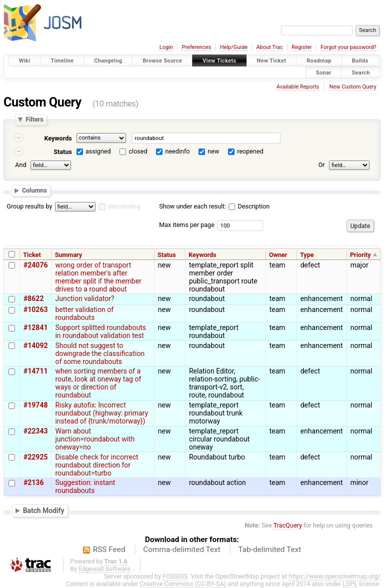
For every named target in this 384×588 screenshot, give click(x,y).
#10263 (35, 309)
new (213, 151)
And (20, 165)
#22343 (35, 431)
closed (138, 151)
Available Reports (298, 87)
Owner (278, 255)
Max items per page (187, 225)
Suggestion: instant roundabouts (85, 486)
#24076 (35, 265)
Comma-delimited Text (182, 549)
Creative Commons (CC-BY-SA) (183, 584)
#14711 (35, 371)
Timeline (62, 61)
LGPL (350, 584)
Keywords (58, 138)
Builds (360, 61)
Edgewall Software (104, 569)
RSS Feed (109, 549)
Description (249, 206)
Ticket (32, 255)
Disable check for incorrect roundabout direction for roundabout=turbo (96, 465)
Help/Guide (234, 47)
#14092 (35, 345)
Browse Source (162, 61)
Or (322, 165)
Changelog (108, 61)
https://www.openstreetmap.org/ (334, 576)
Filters (34, 120)
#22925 (35, 457)
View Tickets (219, 61)
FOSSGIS (175, 576)
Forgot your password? (348, 47)
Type (307, 255)
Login (166, 47)
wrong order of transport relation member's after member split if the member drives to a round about (98, 277)
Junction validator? (84, 298)
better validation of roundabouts (84, 313)
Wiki (25, 61)
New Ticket (272, 61)
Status (63, 152)
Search (361, 72)
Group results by (29, 206)
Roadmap (319, 61)
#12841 (35, 327)
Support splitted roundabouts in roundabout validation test (100, 331)
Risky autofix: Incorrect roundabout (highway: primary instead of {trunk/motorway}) (101, 413)
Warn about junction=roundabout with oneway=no (95, 439)
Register (301, 47)
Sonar (324, 72)
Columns (34, 190)
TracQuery (288, 525)
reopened (250, 151)
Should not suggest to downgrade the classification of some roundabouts (100, 353)
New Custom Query (353, 87)
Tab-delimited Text (269, 549)
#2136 (33, 482)
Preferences (196, 47)
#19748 (35, 405)
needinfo (177, 151)
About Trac (270, 47)
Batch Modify (44, 510)
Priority (360, 255)
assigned (98, 151)
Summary (68, 255)
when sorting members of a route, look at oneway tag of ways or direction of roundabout (98, 383)
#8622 (33, 298)
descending (124, 206)
